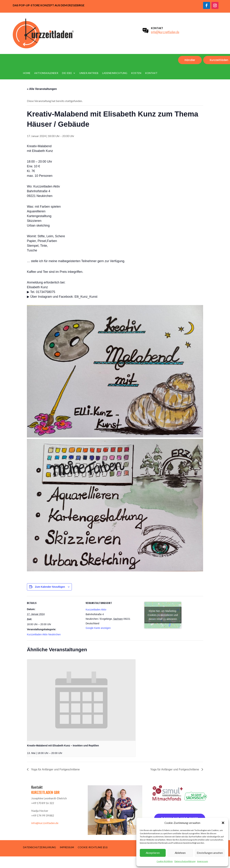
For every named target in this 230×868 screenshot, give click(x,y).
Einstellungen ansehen (210, 853)
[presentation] (81, 700)
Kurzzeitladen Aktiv (96, 610)
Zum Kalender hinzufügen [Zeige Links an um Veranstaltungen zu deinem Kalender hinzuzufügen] (50, 587)
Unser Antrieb (89, 73)
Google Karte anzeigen (98, 628)
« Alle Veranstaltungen (42, 89)
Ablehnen (180, 853)
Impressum (203, 861)
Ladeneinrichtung (115, 73)
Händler (190, 60)
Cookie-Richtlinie (165, 861)
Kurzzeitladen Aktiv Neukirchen (44, 634)
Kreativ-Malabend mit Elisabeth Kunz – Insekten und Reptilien (63, 746)
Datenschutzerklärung (185, 861)
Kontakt (151, 73)
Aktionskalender (46, 73)
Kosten (136, 73)
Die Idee (67, 73)
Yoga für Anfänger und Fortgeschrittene (55, 769)
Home (27, 73)
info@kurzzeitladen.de (165, 32)
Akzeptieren (153, 853)
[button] (223, 823)
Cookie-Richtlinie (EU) (93, 847)
